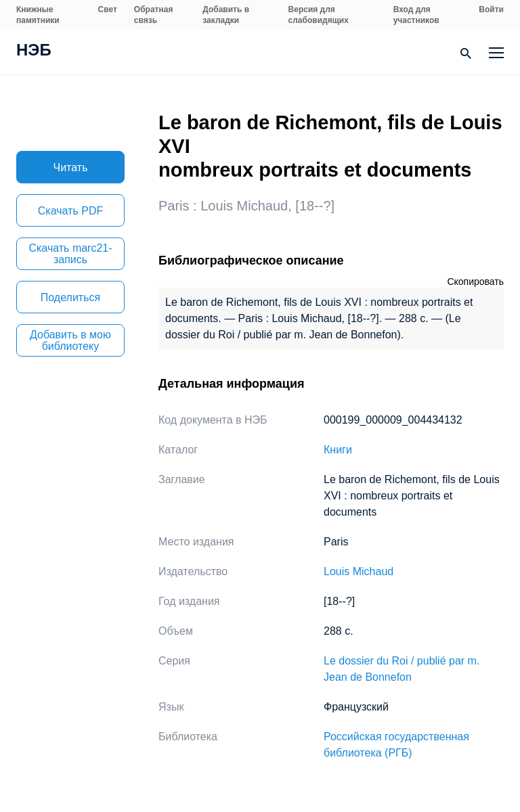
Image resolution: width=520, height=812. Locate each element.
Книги (338, 450)
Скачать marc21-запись (70, 254)
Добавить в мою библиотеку (70, 340)
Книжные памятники (38, 15)
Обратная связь (154, 15)
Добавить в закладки (226, 15)
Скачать (70, 211)
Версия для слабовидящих (319, 15)
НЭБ (34, 51)
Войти (491, 9)
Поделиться (70, 297)
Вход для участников (416, 15)
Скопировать (475, 281)
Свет (108, 9)
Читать (71, 167)
